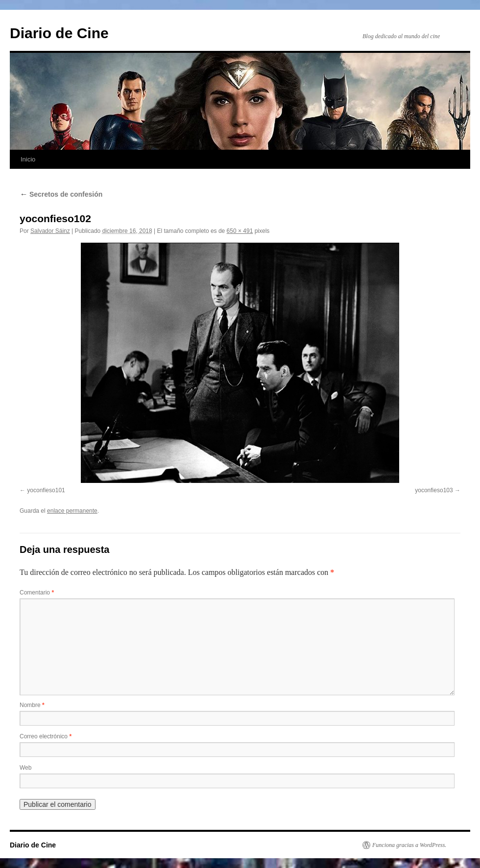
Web (25, 768)
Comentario (37, 593)
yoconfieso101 (46, 490)
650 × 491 (240, 231)
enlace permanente (72, 511)
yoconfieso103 (434, 490)
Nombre (32, 705)
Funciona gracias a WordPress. (409, 845)
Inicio (28, 159)
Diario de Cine (59, 33)
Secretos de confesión (61, 194)
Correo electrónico (46, 736)
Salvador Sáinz (50, 231)
